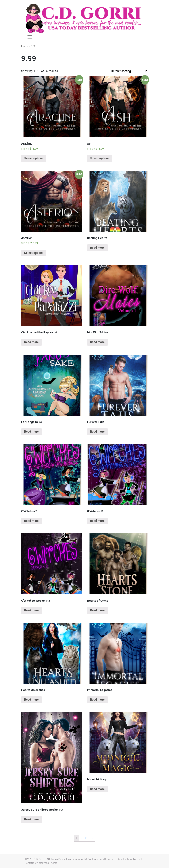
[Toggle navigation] (30, 37)
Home (25, 46)
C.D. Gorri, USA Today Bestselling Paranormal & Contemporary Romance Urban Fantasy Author (87, 859)
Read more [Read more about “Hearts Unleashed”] (31, 699)
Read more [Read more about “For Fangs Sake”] (31, 432)
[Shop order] (129, 71)
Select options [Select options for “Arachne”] (34, 158)
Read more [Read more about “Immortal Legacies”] (97, 699)
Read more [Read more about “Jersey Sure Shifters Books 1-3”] (31, 819)
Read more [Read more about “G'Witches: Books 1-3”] (31, 610)
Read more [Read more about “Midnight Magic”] (97, 789)
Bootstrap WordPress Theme (41, 863)
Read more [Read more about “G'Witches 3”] (97, 521)
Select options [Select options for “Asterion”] (34, 253)
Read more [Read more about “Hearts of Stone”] (97, 610)
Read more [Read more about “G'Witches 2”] (31, 521)
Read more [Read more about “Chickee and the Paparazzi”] (31, 342)
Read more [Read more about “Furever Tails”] (97, 432)
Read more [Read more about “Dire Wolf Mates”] (97, 342)
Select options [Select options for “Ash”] (100, 158)
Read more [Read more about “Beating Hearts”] (97, 248)
